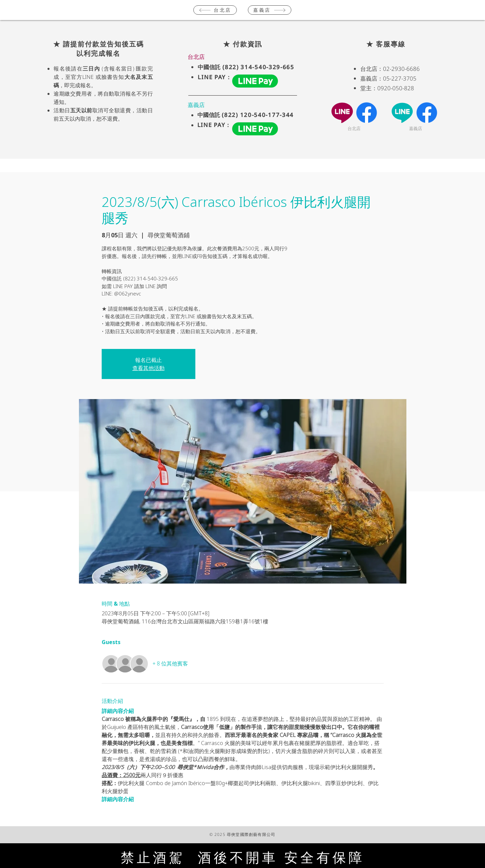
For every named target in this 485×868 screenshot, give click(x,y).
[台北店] (215, 10)
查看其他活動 (149, 368)
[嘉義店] (270, 10)
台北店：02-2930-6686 (390, 69)
